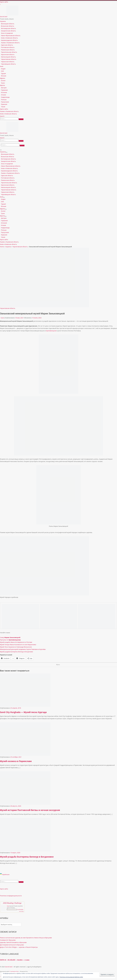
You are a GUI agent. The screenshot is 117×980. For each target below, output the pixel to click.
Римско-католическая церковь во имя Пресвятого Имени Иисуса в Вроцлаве (26, 938)
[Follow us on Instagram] (0, 4)
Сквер (10, 637)
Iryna (2, 318)
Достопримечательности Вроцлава (12, 945)
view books (21, 911)
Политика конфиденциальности (11, 896)
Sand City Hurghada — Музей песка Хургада (23, 712)
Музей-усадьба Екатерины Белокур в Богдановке (16, 652)
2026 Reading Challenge (12, 903)
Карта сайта (4, 889)
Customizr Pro (14, 972)
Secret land (9, 967)
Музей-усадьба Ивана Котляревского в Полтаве (16, 642)
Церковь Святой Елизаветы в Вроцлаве (13, 942)
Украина (8, 247)
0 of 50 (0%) (20, 910)
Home (2, 247)
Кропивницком (51, 331)
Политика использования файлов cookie (71, 977)
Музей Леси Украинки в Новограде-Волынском (16, 647)
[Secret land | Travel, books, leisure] (12, 7)
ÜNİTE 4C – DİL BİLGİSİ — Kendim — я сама (15, 960)
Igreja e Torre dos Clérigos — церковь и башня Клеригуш (19, 947)
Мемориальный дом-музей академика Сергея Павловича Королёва (23, 649)
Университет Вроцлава (8, 940)
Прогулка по (10, 640)
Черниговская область (20, 247)
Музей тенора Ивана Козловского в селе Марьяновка (18, 645)
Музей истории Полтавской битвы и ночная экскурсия (30, 810)
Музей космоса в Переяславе (16, 761)
